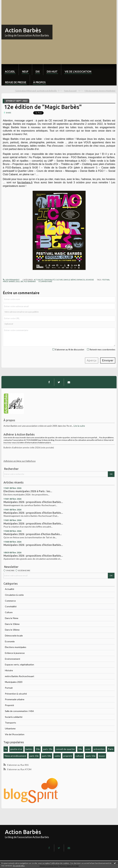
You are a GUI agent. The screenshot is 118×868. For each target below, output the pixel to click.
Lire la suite (79, 426)
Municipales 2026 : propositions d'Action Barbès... (33, 502)
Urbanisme (10, 728)
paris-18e (48, 749)
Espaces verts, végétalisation (19, 664)
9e (6, 749)
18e (80, 749)
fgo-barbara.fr (25, 182)
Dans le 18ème (12, 630)
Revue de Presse (16, 82)
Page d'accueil (70, 91)
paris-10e (91, 756)
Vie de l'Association (15, 734)
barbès (29, 749)
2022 (18, 281)
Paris (111, 749)
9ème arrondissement (15, 756)
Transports (10, 723)
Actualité (10, 589)
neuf (25, 72)
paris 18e (47, 756)
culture (79, 756)
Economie (10, 641)
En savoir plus (19, 866)
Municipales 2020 (14, 682)
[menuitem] (10, 69)
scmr (88, 749)
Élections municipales (16, 647)
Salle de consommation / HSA (19, 711)
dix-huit (52, 72)
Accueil (10, 72)
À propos (39, 82)
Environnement (13, 659)
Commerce (10, 601)
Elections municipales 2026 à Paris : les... (28, 491)
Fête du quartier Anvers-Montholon (100, 91)
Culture (9, 612)
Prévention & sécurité (16, 694)
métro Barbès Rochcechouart (20, 676)
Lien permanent (11, 280)
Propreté (9, 705)
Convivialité (11, 606)
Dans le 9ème (12, 618)
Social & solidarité (14, 717)
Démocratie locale (14, 636)
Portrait (9, 688)
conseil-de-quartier (65, 749)
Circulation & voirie (14, 595)
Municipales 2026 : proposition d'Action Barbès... (33, 534)
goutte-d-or (16, 749)
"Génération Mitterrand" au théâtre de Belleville (36, 91)
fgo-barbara (30, 281)
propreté (68, 756)
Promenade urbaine (15, 699)
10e (38, 749)
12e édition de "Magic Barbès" (43, 107)
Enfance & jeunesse (15, 653)
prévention (99, 749)
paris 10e (34, 756)
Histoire (9, 670)
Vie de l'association (78, 72)
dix (38, 72)
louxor (102, 756)
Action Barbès (23, 30)
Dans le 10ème (12, 624)
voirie (57, 756)
